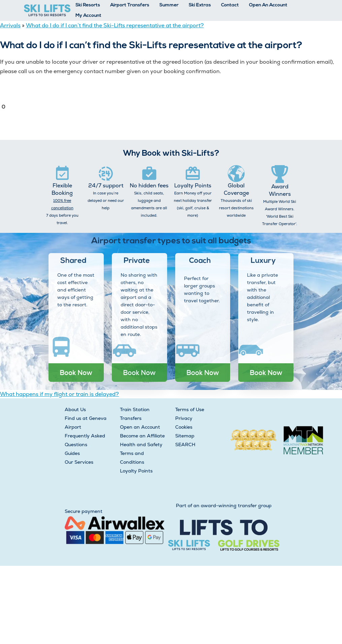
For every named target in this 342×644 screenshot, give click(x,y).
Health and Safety (141, 444)
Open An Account (268, 5)
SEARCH (185, 444)
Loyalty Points (136, 471)
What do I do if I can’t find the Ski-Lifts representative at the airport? (115, 25)
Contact (230, 5)
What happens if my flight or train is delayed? (59, 394)
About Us (75, 409)
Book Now (76, 372)
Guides (72, 453)
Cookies (184, 427)
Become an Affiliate (142, 436)
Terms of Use (190, 409)
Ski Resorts (88, 5)
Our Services (79, 462)
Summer (169, 5)
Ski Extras (200, 5)
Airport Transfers (130, 5)
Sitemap (185, 436)
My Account (88, 16)
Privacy (184, 418)
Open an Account (140, 427)
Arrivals (10, 25)
